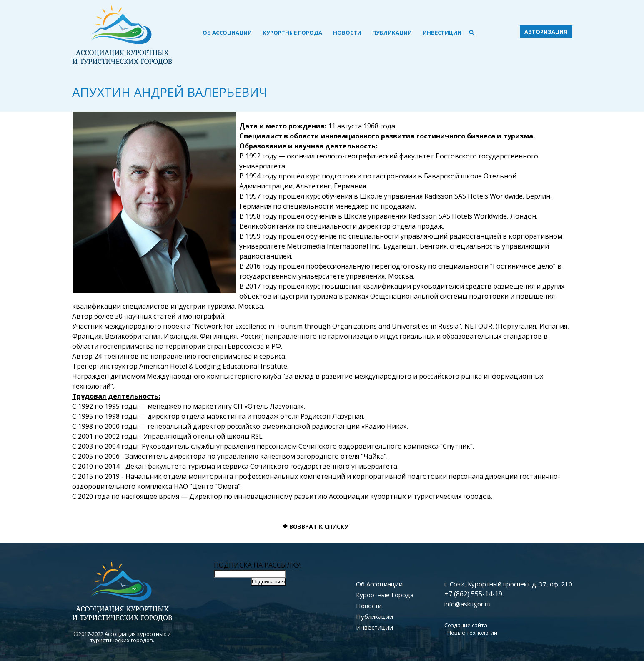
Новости (347, 33)
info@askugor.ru (467, 604)
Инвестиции (442, 33)
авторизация (546, 32)
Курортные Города (292, 33)
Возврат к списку (319, 527)
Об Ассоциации (227, 33)
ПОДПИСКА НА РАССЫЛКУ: (258, 565)
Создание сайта (466, 625)
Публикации (392, 33)
